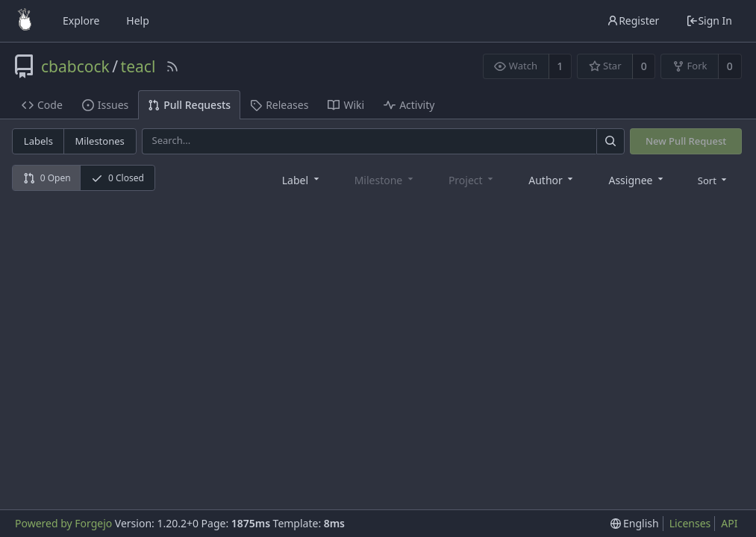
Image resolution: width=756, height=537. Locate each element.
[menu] (714, 180)
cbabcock (75, 66)
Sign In (709, 21)
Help (138, 21)
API (729, 523)
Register (633, 21)
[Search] (610, 141)
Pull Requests (189, 105)
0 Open (47, 178)
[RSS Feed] (172, 66)
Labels (38, 141)
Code (42, 105)
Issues (105, 105)
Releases (279, 105)
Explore (81, 21)
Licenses (690, 523)
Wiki (346, 105)
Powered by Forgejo (63, 523)
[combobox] (302, 179)
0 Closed (118, 178)
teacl (138, 66)
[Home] (25, 21)
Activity (409, 105)
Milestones (100, 141)
